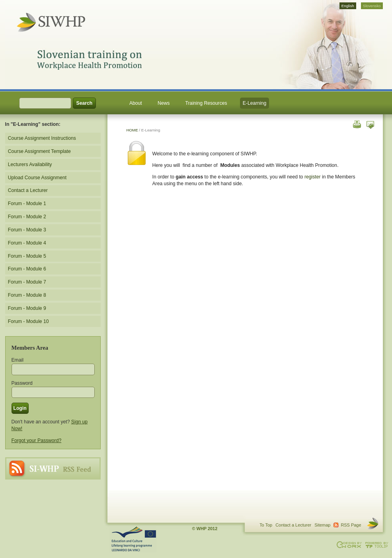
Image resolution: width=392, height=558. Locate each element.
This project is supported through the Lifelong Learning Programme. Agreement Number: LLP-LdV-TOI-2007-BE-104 (133, 539)
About (136, 103)
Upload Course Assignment (37, 178)
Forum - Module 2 (27, 217)
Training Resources (206, 103)
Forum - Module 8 (27, 295)
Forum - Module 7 (27, 282)
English (348, 6)
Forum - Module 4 (27, 243)
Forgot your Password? (37, 441)
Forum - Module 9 (27, 308)
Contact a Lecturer (28, 190)
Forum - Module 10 (28, 321)
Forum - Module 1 (27, 204)
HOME (132, 130)
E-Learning (255, 103)
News (164, 103)
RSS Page (53, 468)
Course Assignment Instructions (42, 138)
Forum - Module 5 (27, 256)
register (313, 177)
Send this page (370, 124)
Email (18, 360)
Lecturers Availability (30, 164)
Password (22, 383)
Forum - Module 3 (27, 230)
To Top (266, 525)
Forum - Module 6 (27, 269)
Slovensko (372, 6)
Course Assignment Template (39, 151)
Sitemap (322, 525)
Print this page (356, 124)
